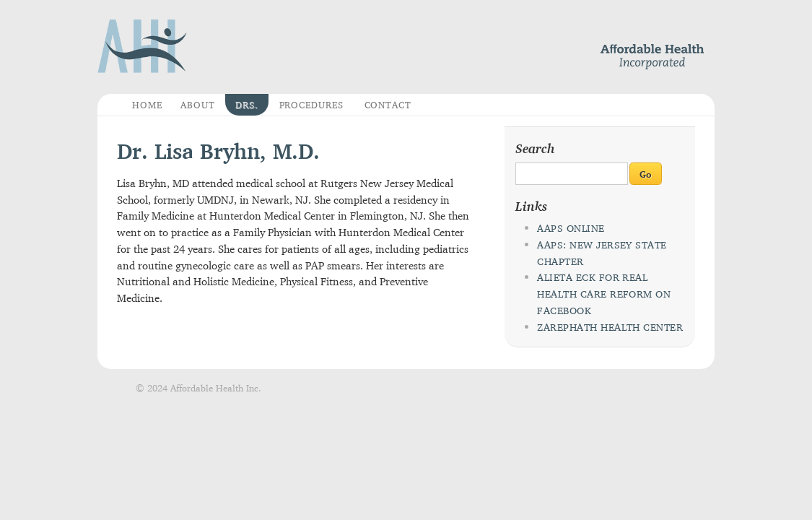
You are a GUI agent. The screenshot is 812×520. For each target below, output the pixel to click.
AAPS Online (571, 228)
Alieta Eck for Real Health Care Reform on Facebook (604, 294)
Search (535, 148)
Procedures (312, 105)
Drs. (247, 105)
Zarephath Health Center (610, 327)
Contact (388, 105)
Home (147, 105)
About (198, 105)
